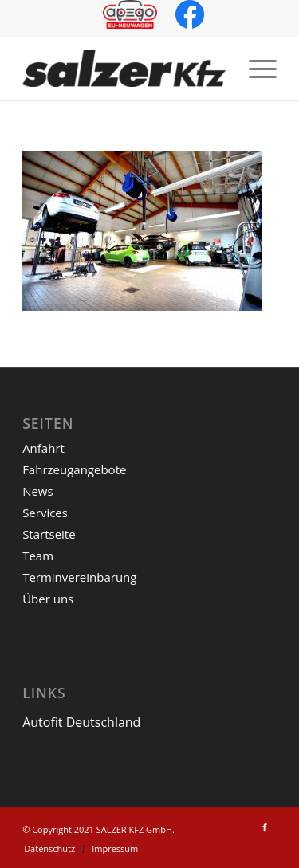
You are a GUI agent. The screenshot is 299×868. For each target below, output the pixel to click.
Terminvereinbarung (79, 577)
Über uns (48, 599)
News (38, 491)
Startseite (49, 534)
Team (38, 556)
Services (45, 513)
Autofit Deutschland (81, 722)
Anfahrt (43, 448)
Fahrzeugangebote (74, 469)
